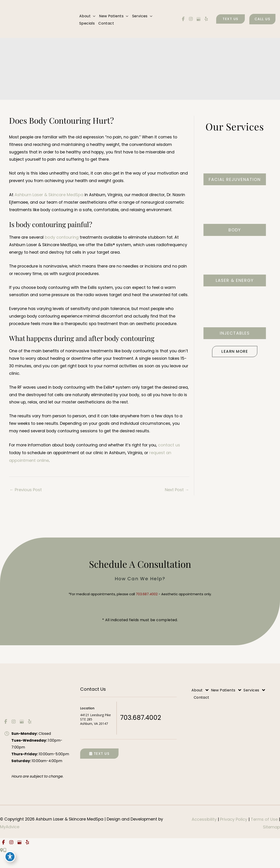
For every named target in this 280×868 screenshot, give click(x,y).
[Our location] (5, 864)
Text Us (99, 768)
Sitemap (271, 841)
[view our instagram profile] (191, 19)
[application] (93, 16)
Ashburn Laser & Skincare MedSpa (49, 197)
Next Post (177, 503)
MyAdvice (10, 841)
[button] (230, 19)
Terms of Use (265, 833)
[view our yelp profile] (206, 19)
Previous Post (26, 503)
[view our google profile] (199, 19)
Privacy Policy (234, 833)
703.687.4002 (147, 608)
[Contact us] (2, 864)
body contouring (63, 239)
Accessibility (204, 833)
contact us (174, 459)
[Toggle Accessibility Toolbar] (10, 858)
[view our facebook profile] (183, 19)
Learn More (235, 352)
